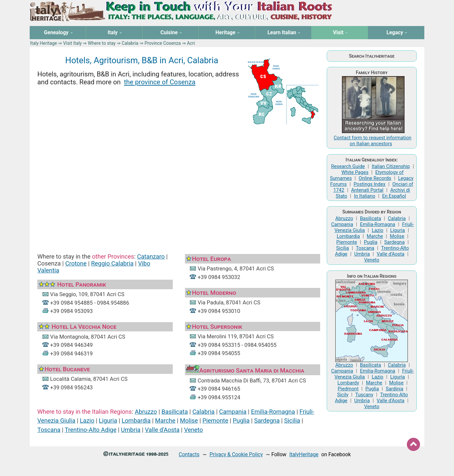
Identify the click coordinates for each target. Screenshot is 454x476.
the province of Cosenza (160, 82)
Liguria (108, 420)
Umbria (131, 430)
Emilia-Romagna (273, 412)
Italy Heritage (44, 43)
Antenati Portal (367, 190)
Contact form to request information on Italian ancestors (373, 141)
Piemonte (215, 420)
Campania (233, 412)
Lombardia (136, 420)
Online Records (375, 178)
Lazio (87, 420)
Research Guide (348, 166)
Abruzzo (146, 412)
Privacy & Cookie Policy (236, 454)
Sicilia (292, 420)
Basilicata (175, 412)
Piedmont (348, 389)
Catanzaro (151, 256)
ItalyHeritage (304, 454)
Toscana (49, 430)
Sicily (343, 395)
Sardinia (394, 389)
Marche (165, 420)
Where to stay (102, 43)
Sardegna (267, 420)
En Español (394, 196)
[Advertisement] (179, 183)
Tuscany (364, 395)
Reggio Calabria (112, 263)
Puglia (241, 420)
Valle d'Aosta (162, 430)
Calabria (130, 43)
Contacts (189, 454)
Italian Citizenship (391, 166)
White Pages (355, 172)
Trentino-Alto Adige (91, 430)
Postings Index (369, 184)
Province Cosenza (163, 43)
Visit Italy (73, 43)
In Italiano (365, 196)
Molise (189, 420)
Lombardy (348, 383)
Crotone (76, 263)
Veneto (193, 430)
